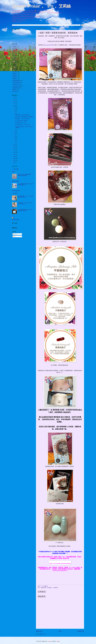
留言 (14, 236)
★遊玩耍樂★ (15, 63)
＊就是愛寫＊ (15, 46)
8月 (15, 113)
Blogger (58, 641)
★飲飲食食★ (44, 588)
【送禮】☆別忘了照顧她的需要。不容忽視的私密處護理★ (25, 175)
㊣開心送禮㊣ (15, 91)
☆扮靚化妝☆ (15, 66)
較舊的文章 (81, 631)
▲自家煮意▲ (15, 48)
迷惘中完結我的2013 (16, 191)
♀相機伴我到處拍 (16, 88)
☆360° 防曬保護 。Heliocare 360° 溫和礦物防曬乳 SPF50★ (25, 197)
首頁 (60, 631)
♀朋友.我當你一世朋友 (17, 86)
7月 (15, 130)
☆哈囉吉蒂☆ (15, 70)
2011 (14, 153)
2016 (14, 106)
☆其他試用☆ (50, 588)
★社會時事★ (15, 57)
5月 (15, 134)
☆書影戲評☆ (15, 73)
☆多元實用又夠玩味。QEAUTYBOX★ (22, 125)
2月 (15, 140)
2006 (14, 162)
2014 (14, 147)
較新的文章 (39, 631)
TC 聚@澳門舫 (16, 169)
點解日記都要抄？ (16, 181)
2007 (14, 161)
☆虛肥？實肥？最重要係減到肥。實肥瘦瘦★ (24, 117)
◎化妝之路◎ (15, 50)
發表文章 (15, 234)
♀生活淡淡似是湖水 (16, 82)
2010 (14, 155)
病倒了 (13, 172)
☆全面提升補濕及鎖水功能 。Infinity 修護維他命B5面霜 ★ (25, 210)
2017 (14, 104)
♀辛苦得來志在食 (16, 84)
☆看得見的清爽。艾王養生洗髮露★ (22, 115)
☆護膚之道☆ (15, 79)
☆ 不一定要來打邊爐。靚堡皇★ (21, 121)
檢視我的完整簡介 (16, 220)
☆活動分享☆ (15, 72)
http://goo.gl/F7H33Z (49, 45)
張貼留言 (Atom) (42, 634)
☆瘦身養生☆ (56, 588)
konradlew (50, 641)
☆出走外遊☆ (15, 64)
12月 (16, 107)
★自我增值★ (15, 55)
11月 (16, 109)
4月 (15, 136)
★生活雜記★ (15, 53)
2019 (14, 100)
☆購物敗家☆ (15, 77)
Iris (14, 218)
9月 (15, 111)
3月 (15, 138)
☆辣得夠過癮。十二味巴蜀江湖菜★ (22, 119)
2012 (14, 151)
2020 (14, 98)
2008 (14, 159)
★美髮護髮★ (15, 59)
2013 (14, 149)
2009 (14, 157)
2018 (14, 102)
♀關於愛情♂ (15, 90)
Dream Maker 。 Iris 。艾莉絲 (41, 6)
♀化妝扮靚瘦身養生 (16, 81)
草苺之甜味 (15, 193)
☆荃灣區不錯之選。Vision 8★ (20, 123)
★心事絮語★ (15, 52)
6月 (15, 132)
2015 (14, 145)
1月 (15, 142)
